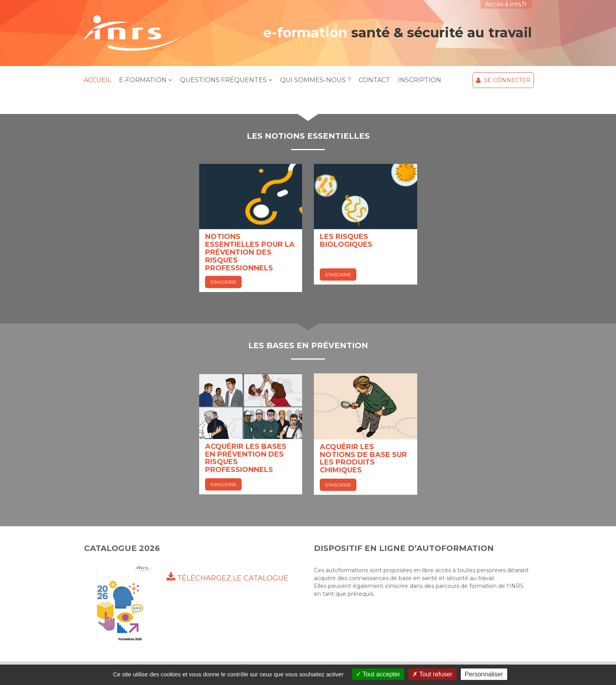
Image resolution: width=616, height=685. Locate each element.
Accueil (97, 80)
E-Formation (146, 80)
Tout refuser (433, 674)
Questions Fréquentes (226, 80)
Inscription (420, 80)
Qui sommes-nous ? (315, 80)
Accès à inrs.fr (506, 4)
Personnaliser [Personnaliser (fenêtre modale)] (484, 674)
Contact (374, 80)
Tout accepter (378, 674)
